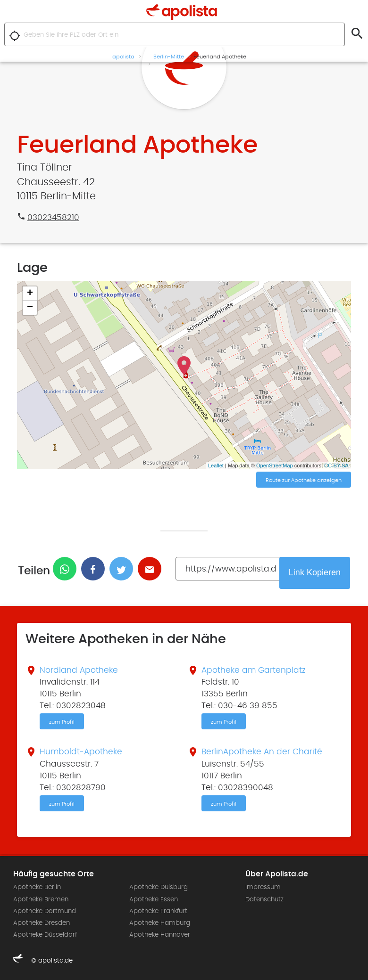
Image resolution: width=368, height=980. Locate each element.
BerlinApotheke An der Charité (262, 752)
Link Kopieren (315, 572)
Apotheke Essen (154, 899)
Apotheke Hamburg (160, 923)
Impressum (263, 887)
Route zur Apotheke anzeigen (304, 480)
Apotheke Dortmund (45, 911)
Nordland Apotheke (79, 670)
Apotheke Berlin (37, 887)
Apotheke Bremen (41, 899)
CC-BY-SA (336, 465)
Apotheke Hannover (160, 935)
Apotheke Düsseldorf (45, 935)
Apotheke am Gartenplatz (254, 670)
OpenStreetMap (275, 465)
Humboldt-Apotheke (81, 752)
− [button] (30, 308)
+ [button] (30, 294)
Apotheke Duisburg (159, 887)
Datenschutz (264, 899)
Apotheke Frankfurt (158, 911)
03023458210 (53, 218)
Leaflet (216, 465)
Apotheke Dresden (42, 923)
